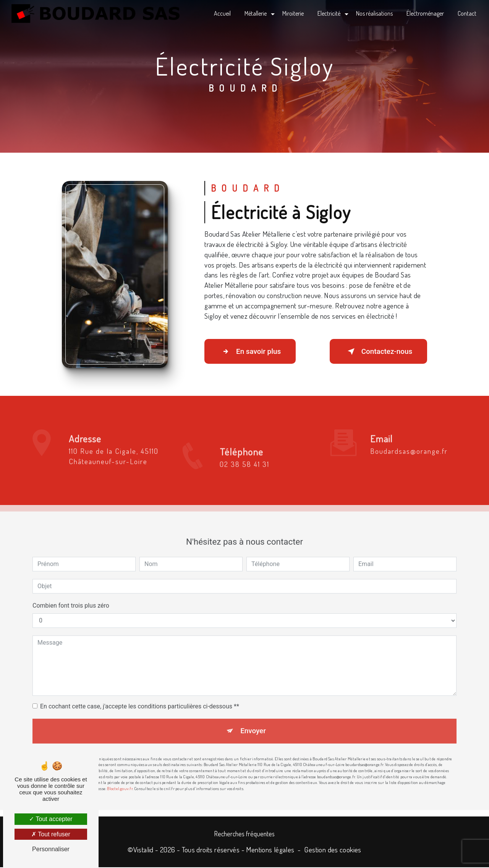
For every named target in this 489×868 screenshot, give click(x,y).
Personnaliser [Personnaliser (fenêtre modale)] (51, 849)
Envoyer (253, 708)
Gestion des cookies (333, 850)
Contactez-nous (377, 352)
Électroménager (425, 13)
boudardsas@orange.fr (409, 428)
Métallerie (255, 13)
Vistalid (143, 850)
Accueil (222, 13)
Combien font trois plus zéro (71, 582)
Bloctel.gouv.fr (120, 766)
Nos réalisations (374, 13)
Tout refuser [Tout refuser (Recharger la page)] (51, 834)
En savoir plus (251, 352)
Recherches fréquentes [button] (244, 834)
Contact (467, 13)
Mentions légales (270, 850)
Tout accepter (51, 819)
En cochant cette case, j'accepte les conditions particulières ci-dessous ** (140, 683)
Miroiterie (293, 13)
